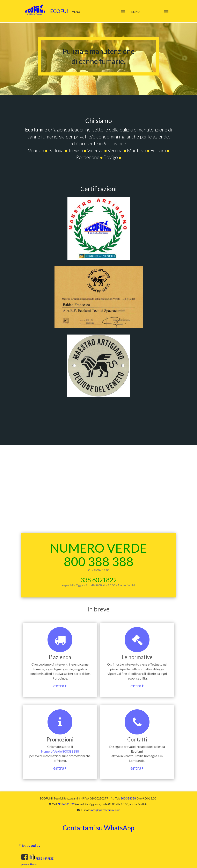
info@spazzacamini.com (105, 810)
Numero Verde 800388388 (60, 751)
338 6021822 (98, 580)
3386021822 (66, 804)
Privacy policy (29, 845)
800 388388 (128, 798)
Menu (136, 12)
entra (60, 686)
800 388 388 (99, 561)
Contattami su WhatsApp (98, 828)
